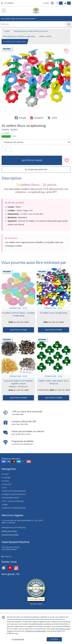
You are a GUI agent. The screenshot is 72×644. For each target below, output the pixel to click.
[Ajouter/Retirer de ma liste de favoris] (67, 160)
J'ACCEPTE (54, 639)
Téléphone (7, 556)
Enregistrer (37, 118)
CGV (4, 488)
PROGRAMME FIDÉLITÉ (10, 498)
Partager (20, 118)
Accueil (7, 31)
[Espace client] (52, 3)
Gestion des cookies (9, 531)
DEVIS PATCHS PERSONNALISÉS (14, 491)
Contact (46, 3)
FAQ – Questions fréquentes (13, 501)
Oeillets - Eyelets (45, 36)
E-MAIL (5, 505)
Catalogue (6, 477)
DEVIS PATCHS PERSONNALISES (14, 508)
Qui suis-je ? (7, 484)
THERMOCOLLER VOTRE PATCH (14, 494)
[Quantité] (6, 150)
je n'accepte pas (18, 639)
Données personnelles (10, 535)
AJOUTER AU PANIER (32, 160)
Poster (52, 118)
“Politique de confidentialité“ (36, 631)
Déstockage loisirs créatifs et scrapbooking (19, 36)
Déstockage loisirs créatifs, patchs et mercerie (31, 31)
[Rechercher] (69, 24)
